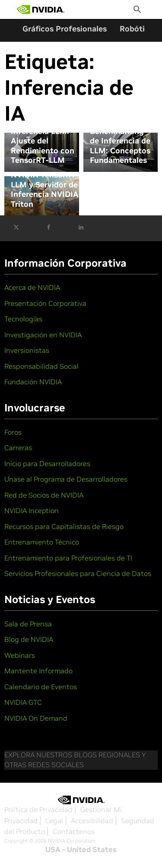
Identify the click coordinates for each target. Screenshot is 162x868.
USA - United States (81, 849)
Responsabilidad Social (41, 366)
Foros (13, 432)
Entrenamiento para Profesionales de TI (68, 558)
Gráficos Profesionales (65, 29)
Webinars (20, 655)
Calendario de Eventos (41, 687)
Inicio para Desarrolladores (47, 464)
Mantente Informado (38, 671)
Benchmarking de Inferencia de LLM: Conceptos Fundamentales (120, 146)
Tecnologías (23, 319)
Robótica (137, 29)
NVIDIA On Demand (36, 718)
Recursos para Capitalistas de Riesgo (64, 526)
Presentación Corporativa (45, 303)
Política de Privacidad (38, 809)
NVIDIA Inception (32, 510)
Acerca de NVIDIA (32, 287)
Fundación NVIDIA (33, 382)
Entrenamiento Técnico (42, 542)
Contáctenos (74, 831)
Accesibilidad (92, 821)
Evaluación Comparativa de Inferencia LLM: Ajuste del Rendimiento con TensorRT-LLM (43, 136)
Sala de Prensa (28, 624)
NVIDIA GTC (23, 702)
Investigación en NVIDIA (43, 335)
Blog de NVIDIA (29, 639)
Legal (54, 821)
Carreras (18, 448)
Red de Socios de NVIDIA (44, 495)
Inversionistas (27, 350)
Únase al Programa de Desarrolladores (66, 479)
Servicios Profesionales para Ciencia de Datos (78, 573)
